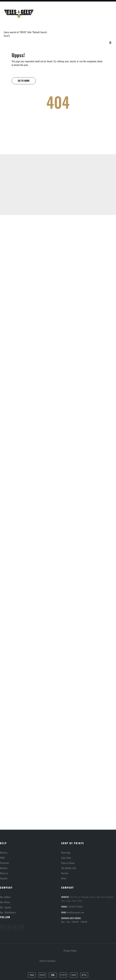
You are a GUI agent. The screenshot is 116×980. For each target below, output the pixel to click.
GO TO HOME (24, 81)
